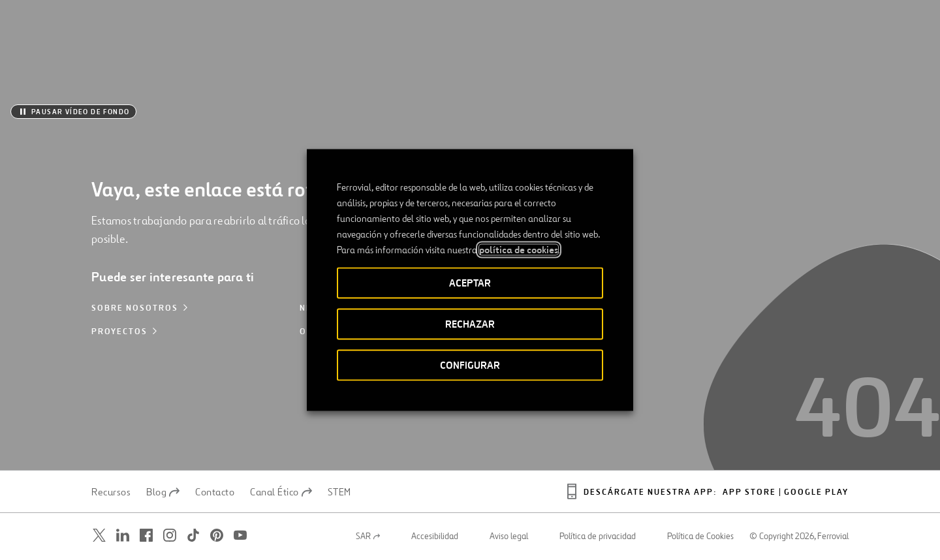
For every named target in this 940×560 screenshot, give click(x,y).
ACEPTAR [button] (470, 283)
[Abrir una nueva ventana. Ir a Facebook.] (146, 536)
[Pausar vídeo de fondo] (73, 112)
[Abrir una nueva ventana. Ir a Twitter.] (99, 536)
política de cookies (519, 250)
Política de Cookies (700, 537)
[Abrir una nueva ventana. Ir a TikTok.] (193, 536)
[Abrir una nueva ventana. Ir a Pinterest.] (217, 536)
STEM (339, 492)
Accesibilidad (435, 537)
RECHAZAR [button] (470, 324)
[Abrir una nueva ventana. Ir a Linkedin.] (123, 536)
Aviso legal (509, 537)
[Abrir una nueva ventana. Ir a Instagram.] (170, 536)
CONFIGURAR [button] (470, 365)
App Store (749, 492)
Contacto (215, 492)
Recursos (111, 492)
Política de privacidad (598, 537)
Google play (816, 492)
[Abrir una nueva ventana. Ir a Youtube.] (240, 536)
